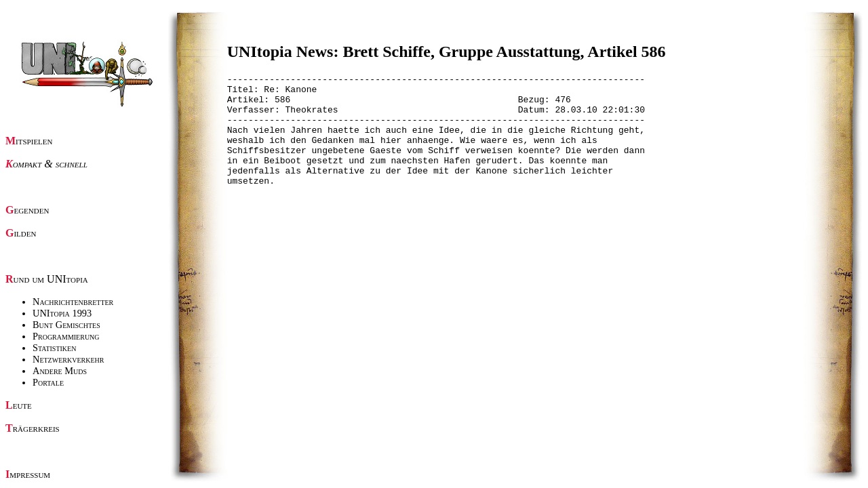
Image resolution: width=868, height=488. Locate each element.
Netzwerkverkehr (68, 359)
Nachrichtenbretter (73, 302)
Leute (19, 405)
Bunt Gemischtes (66, 325)
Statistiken (54, 348)
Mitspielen (29, 141)
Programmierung (66, 336)
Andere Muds (60, 371)
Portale (48, 382)
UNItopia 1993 (62, 313)
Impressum (28, 474)
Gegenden (27, 210)
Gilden (21, 233)
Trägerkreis (33, 428)
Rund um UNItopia (47, 279)
